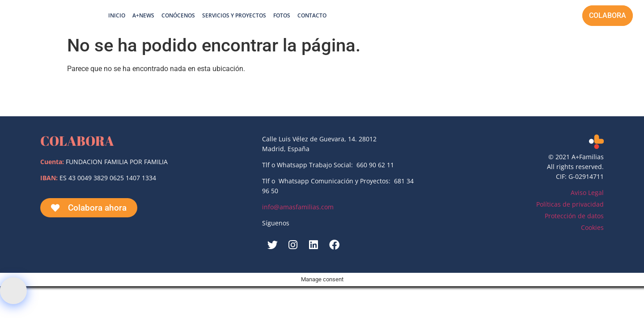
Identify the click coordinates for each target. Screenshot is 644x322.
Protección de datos (574, 216)
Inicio (117, 15)
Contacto (312, 15)
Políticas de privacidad (570, 204)
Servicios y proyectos (234, 15)
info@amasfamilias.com (298, 207)
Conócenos (178, 15)
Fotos (282, 15)
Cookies (592, 227)
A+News (143, 15)
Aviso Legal (587, 193)
